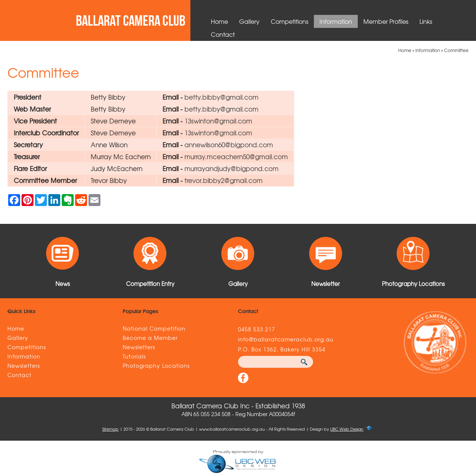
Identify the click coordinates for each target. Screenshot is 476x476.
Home (219, 21)
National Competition (154, 328)
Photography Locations (156, 366)
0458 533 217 (257, 329)
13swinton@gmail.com (218, 121)
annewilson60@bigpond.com (229, 144)
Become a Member (150, 338)
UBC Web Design (347, 429)
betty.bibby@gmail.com (221, 97)
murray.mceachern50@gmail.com (236, 156)
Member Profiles (386, 21)
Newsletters (24, 366)
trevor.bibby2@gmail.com (223, 180)
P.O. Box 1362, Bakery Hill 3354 (282, 349)
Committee (456, 50)
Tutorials (134, 356)
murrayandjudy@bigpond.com (231, 168)
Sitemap (110, 429)
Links (426, 21)
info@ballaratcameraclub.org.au (286, 339)
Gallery (249, 21)
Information (336, 21)
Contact (223, 34)
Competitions (290, 21)
